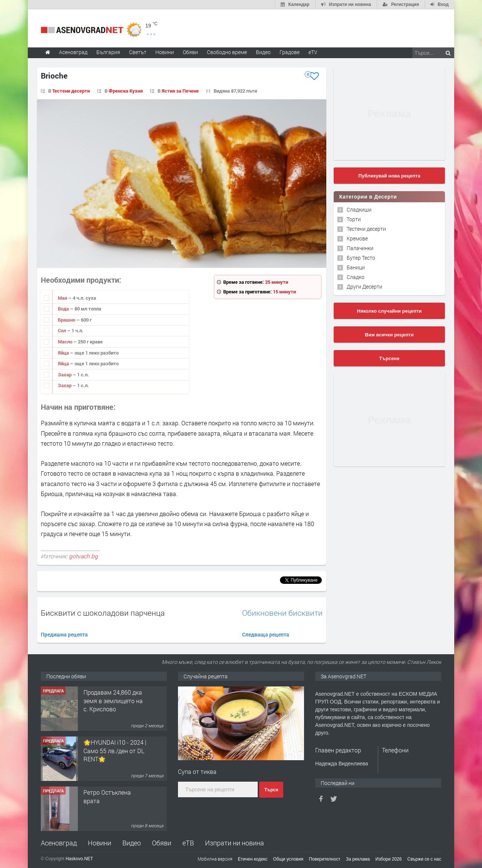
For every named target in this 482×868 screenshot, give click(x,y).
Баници (356, 267)
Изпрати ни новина (235, 843)
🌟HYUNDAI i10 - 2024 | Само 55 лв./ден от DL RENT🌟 (115, 751)
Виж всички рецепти (389, 335)
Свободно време (227, 52)
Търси (271, 790)
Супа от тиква (197, 771)
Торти (354, 219)
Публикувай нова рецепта (389, 176)
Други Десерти (364, 287)
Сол (62, 330)
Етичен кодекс (253, 859)
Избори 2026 (389, 859)
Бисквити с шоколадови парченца (103, 613)
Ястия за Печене (180, 91)
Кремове (357, 238)
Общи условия (288, 859)
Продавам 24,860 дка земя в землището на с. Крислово (113, 701)
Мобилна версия (215, 859)
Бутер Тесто (361, 258)
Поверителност (325, 859)
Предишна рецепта (64, 634)
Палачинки (360, 248)
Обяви (162, 843)
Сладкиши (359, 209)
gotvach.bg (83, 556)
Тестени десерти (71, 91)
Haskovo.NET (79, 859)
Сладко (356, 277)
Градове (290, 52)
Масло (66, 342)
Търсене (389, 358)
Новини (165, 52)
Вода (64, 309)
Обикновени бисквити (282, 613)
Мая (63, 298)
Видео (132, 843)
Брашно (67, 320)
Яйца (64, 353)
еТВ (188, 843)
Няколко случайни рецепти (389, 311)
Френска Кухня (126, 91)
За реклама (358, 859)
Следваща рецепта (266, 634)
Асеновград (59, 843)
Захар (65, 375)
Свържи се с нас (424, 859)
